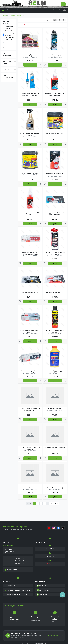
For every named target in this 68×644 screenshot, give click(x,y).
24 (51, 503)
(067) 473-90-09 (18, 558)
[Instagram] (54, 528)
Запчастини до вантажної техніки (17, 590)
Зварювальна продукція (9, 38)
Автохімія (8, 35)
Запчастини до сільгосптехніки (16, 594)
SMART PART (42, 586)
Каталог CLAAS (11, 586)
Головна (5, 16)
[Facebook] (58, 528)
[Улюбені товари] (20, 65)
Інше (6, 42)
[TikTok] (63, 528)
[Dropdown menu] (63, 4)
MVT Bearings (43, 590)
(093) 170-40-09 (18, 561)
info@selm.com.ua (12, 570)
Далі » (56, 503)
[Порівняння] (40, 65)
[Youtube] (49, 528)
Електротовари (10, 33)
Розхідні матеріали (8, 29)
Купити (30, 65)
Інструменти (9, 26)
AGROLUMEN (42, 594)
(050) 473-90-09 (18, 563)
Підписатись (54, 636)
